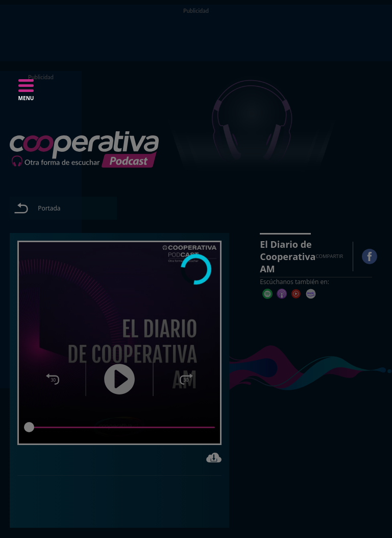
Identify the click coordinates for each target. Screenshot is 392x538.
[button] (26, 93)
